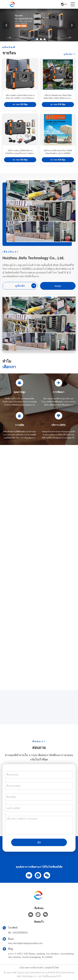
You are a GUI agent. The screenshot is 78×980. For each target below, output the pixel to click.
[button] (33, 39)
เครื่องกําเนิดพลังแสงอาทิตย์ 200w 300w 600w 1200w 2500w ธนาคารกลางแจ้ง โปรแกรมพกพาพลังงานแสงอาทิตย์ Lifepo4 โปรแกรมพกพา (58, 97)
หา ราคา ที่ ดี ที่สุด (20, 105)
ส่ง (39, 842)
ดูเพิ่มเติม (70, 54)
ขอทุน (58, 286)
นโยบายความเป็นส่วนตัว (31, 968)
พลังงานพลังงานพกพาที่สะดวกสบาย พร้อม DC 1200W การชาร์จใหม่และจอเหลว (20, 97)
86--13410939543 (18, 933)
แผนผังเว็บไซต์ (52, 968)
